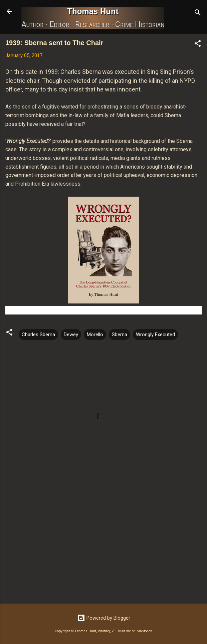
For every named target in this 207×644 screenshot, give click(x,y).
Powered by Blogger (104, 618)
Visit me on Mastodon (135, 631)
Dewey (71, 335)
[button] (198, 45)
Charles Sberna (38, 335)
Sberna (120, 335)
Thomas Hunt (93, 11)
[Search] (198, 14)
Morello (95, 335)
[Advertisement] (103, 546)
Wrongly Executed (155, 335)
